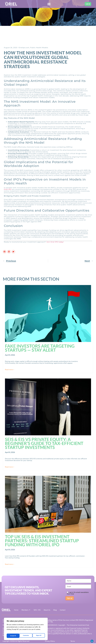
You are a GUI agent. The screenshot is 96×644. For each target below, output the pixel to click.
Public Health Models (39, 48)
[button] (5, 252)
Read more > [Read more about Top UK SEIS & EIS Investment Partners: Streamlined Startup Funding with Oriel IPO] (10, 564)
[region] (26, 630)
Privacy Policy (50, 641)
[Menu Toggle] (48, 4)
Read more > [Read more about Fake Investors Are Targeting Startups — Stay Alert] (10, 370)
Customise (13, 636)
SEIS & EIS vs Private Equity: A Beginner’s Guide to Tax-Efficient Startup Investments (44, 443)
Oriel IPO (8, 189)
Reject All (26, 636)
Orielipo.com (24, 48)
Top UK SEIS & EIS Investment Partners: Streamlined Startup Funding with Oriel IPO (42, 541)
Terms (72, 641)
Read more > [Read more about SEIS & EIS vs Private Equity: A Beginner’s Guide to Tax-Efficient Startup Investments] (10, 467)
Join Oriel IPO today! (55, 242)
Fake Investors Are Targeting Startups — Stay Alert (40, 348)
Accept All (39, 636)
